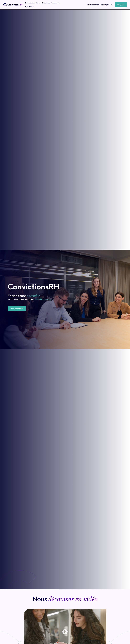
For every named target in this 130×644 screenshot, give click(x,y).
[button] (65, 632)
